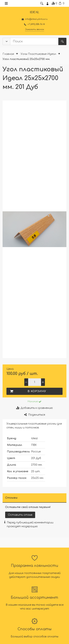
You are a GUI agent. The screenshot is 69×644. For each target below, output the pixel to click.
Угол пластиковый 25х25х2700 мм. (26, 59)
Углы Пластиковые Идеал (39, 54)
